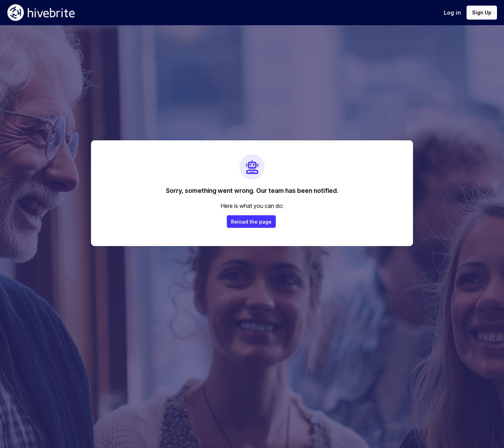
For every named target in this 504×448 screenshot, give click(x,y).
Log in (452, 13)
